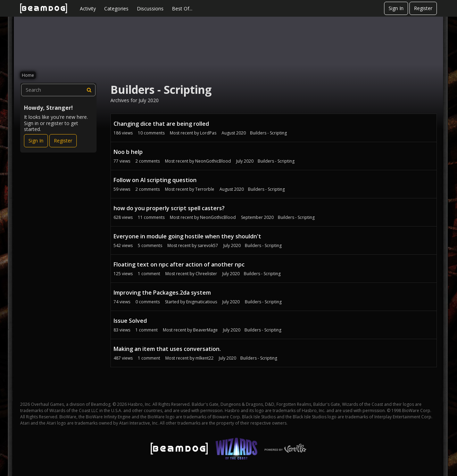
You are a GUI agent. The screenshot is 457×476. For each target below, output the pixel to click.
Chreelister (206, 274)
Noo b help (128, 152)
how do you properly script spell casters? (169, 208)
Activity (88, 9)
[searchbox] (58, 90)
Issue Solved (130, 321)
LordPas (208, 133)
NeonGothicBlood (213, 161)
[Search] (89, 90)
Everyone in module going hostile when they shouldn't (187, 236)
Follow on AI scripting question (155, 180)
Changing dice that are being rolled (161, 124)
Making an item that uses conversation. (167, 349)
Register (423, 8)
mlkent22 (205, 358)
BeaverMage (205, 330)
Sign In (396, 8)
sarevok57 (208, 245)
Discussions (150, 9)
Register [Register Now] (63, 141)
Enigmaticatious (202, 302)
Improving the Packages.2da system (162, 293)
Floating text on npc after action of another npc (179, 264)
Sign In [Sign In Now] (36, 141)
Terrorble (205, 189)
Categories (116, 9)
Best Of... (182, 9)
